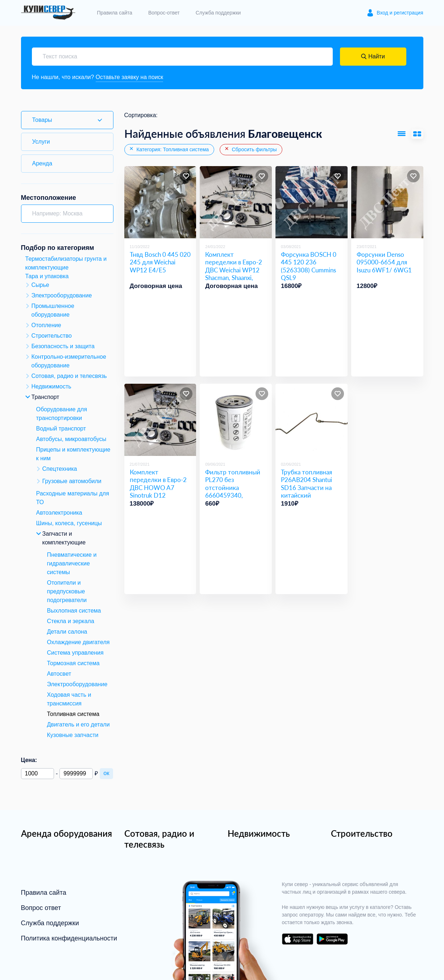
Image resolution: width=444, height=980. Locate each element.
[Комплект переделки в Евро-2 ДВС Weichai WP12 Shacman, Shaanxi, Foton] (236, 203)
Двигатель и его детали (78, 724)
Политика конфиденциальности (69, 938)
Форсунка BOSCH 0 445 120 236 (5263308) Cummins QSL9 (309, 266)
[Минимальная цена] (38, 774)
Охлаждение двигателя (78, 642)
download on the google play (332, 939)
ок (107, 773)
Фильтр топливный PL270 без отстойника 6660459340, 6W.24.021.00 (233, 487)
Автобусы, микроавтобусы (71, 439)
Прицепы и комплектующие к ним (73, 454)
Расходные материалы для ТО (73, 498)
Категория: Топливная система (169, 149)
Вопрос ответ (41, 908)
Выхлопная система (74, 611)
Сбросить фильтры (250, 149)
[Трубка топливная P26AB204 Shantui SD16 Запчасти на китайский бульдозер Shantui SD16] (312, 420)
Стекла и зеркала (71, 621)
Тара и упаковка (47, 276)
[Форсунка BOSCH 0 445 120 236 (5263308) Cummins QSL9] (312, 203)
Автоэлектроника (59, 513)
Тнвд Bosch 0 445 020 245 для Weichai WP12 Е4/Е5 (160, 262)
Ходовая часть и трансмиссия (69, 699)
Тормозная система (73, 663)
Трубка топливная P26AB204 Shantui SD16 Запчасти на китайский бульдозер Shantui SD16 (307, 491)
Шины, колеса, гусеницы (69, 523)
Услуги (41, 142)
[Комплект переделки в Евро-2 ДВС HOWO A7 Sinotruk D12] (160, 420)
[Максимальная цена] (76, 774)
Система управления (75, 653)
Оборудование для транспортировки (62, 414)
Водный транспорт (61, 429)
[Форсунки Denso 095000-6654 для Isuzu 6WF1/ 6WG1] (387, 203)
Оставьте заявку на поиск (130, 77)
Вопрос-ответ (164, 13)
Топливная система (73, 714)
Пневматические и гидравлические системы (72, 563)
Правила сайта (115, 13)
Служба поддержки (218, 13)
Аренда (42, 163)
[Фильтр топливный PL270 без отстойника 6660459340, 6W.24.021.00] (236, 420)
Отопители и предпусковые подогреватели (67, 591)
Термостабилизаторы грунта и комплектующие (66, 263)
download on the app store (298, 939)
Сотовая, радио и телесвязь (159, 839)
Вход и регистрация (400, 13)
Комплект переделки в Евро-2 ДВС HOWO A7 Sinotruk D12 (158, 484)
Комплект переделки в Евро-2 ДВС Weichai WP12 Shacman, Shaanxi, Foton (234, 270)
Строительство (362, 833)
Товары (42, 120)
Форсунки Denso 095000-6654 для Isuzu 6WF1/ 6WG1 (384, 262)
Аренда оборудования (67, 833)
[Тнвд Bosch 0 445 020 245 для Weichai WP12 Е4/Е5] (160, 203)
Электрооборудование (77, 684)
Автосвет (59, 674)
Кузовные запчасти (73, 735)
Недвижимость (259, 833)
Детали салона (67, 632)
